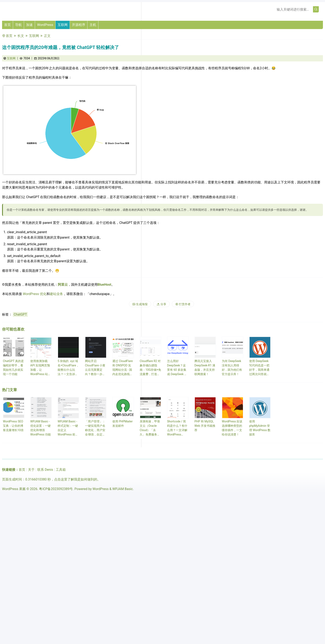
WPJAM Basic (123, 489)
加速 (29, 25)
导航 (18, 25)
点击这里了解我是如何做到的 (76, 479)
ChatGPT (20, 314)
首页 (7, 25)
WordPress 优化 (35, 294)
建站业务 (56, 294)
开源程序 (79, 25)
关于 (31, 470)
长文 (21, 36)
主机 (93, 25)
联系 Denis (45, 470)
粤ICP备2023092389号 (56, 489)
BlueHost (104, 285)
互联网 (63, 25)
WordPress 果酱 (14, 489)
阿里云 (63, 285)
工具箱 (61, 470)
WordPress (45, 25)
